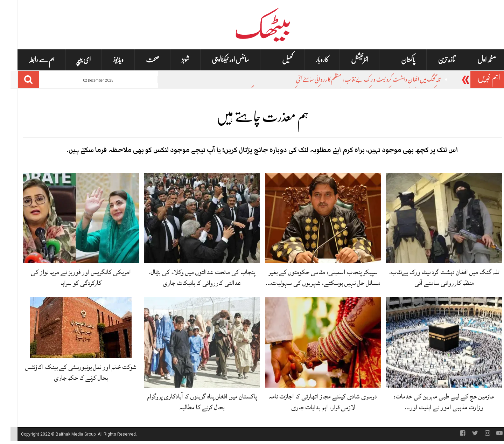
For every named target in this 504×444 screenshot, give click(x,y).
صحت (142, 60)
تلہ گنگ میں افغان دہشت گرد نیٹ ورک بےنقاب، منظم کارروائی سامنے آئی (358, 80)
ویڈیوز (108, 60)
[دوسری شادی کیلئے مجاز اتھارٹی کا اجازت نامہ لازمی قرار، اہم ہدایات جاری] (313, 343)
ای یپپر (73, 60)
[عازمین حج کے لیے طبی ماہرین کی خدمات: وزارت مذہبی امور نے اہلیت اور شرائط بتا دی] (433, 343)
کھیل (277, 60)
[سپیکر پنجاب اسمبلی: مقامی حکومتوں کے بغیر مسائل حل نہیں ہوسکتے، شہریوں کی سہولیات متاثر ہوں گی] (313, 218)
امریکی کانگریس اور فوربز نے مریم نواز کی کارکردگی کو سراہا (70, 277)
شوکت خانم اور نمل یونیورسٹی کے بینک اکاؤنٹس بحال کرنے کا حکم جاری (70, 372)
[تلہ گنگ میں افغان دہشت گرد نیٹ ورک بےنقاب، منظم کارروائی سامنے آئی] (433, 218)
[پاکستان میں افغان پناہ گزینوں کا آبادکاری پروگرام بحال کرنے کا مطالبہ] (192, 343)
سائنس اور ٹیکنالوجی (220, 60)
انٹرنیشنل (349, 60)
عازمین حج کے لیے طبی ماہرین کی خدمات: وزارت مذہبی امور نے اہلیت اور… (434, 402)
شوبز (175, 60)
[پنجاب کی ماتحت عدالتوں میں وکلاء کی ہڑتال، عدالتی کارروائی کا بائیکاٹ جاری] (192, 218)
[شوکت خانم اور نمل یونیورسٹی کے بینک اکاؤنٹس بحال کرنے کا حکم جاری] (70, 328)
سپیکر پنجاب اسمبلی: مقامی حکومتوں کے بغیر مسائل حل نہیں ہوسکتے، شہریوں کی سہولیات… (313, 277)
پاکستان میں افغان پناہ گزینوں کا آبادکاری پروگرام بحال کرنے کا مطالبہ (192, 402)
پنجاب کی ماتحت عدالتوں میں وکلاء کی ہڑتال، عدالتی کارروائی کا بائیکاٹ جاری (192, 277)
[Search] (18, 79)
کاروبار (312, 60)
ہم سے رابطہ (31, 60)
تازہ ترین (436, 60)
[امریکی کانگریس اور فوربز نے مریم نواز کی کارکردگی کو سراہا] (71, 218)
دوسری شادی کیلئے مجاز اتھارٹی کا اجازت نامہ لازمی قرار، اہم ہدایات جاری (312, 402)
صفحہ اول (477, 60)
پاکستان (398, 60)
